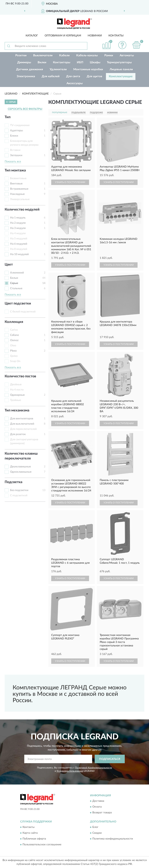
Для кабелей (51, 76)
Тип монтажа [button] (15, 170)
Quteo (14, 356)
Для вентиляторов (22, 419)
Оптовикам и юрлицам (63, 36)
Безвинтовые (18, 178)
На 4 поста (17, 390)
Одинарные (17, 395)
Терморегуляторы (119, 62)
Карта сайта (30, 833)
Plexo (13, 351)
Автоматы (127, 55)
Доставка (98, 801)
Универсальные (20, 199)
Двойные (16, 385)
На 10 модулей (19, 254)
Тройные (16, 400)
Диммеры (24, 62)
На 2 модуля (18, 223)
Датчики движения (30, 69)
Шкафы (95, 62)
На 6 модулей (19, 244)
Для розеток (18, 434)
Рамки (109, 55)
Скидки (97, 833)
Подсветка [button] (13, 482)
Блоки (14, 136)
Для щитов (94, 76)
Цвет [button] (9, 265)
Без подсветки (19, 490)
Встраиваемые (19, 189)
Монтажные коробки (88, 69)
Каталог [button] (32, 36)
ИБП (80, 62)
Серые (14, 283)
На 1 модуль (18, 218)
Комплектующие (121, 76)
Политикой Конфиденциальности (94, 768)
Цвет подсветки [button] (18, 304)
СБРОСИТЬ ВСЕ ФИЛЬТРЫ (25, 109)
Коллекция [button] (14, 322)
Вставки (15, 150)
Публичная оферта (34, 839)
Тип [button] (8, 117)
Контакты (116, 36)
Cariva (14, 330)
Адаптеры (16, 131)
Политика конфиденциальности (113, 839)
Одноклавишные (21, 472)
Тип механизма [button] (17, 410)
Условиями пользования (70, 771)
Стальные (16, 288)
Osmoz (14, 340)
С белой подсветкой (23, 312)
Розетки (21, 55)
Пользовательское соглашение (42, 845)
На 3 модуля (18, 228)
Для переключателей (23, 429)
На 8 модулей (19, 249)
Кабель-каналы (87, 55)
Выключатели (43, 55)
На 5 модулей (19, 239)
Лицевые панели (121, 69)
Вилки (42, 62)
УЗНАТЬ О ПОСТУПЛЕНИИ (70, 182)
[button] (122, 45)
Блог (95, 827)
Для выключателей (22, 424)
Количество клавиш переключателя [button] (21, 456)
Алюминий (17, 273)
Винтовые (16, 184)
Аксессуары (75, 83)
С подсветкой (19, 496)
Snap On (15, 361)
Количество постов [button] (20, 376)
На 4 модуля (18, 233)
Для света (73, 76)
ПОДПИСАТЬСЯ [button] (110, 759)
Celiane (14, 335)
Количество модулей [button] (22, 210)
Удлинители (58, 69)
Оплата (97, 807)
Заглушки (16, 155)
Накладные (17, 194)
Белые (14, 278)
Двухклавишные (20, 467)
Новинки (95, 36)
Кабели (64, 55)
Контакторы (62, 62)
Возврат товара (102, 813)
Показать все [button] (13, 162)
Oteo (13, 346)
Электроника (26, 76)
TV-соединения (20, 125)
